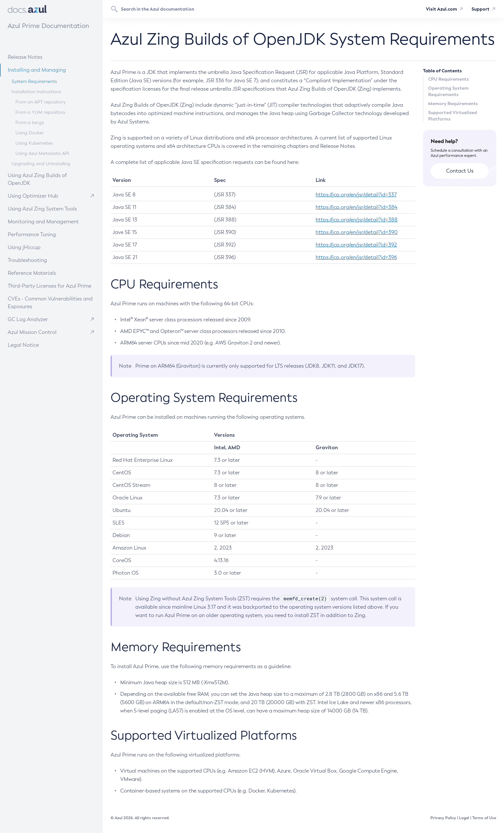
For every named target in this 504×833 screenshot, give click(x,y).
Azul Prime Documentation (48, 26)
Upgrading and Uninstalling (41, 164)
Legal (464, 818)
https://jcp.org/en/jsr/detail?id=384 (356, 207)
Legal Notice (23, 345)
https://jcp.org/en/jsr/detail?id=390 (357, 232)
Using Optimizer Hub (33, 196)
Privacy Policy (443, 818)
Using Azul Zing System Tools (49, 208)
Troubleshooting (41, 260)
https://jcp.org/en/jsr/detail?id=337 (356, 195)
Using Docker (30, 133)
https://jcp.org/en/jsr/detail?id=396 (356, 257)
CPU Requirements (449, 79)
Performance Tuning (44, 234)
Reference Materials (44, 273)
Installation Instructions (36, 92)
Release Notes (40, 57)
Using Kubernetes (34, 143)
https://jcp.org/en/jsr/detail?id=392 (356, 245)
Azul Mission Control (32, 332)
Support (481, 9)
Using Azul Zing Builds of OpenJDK (50, 179)
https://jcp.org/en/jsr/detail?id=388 (357, 220)
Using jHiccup (24, 247)
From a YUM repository (40, 112)
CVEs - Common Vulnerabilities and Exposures (50, 303)
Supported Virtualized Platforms (453, 116)
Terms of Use (484, 818)
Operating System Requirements (448, 91)
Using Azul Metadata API (42, 153)
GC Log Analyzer (28, 319)
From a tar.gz (30, 123)
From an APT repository (40, 102)
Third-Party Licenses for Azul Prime (50, 286)
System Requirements (34, 81)
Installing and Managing (46, 70)
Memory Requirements (453, 103)
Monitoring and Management (49, 221)
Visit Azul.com (441, 9)
